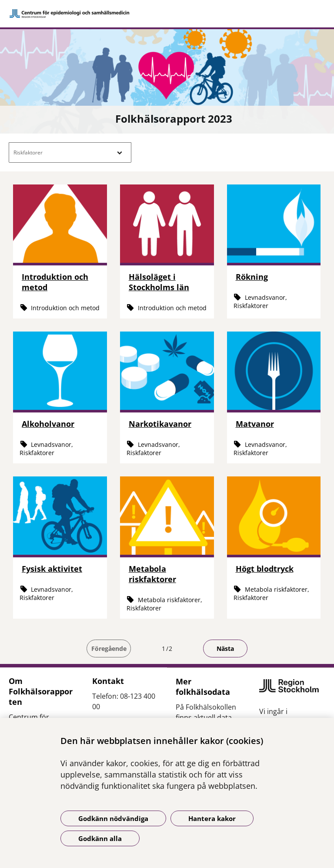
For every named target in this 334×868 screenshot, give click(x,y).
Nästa (225, 648)
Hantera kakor (212, 818)
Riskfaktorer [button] (28, 152)
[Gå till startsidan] (167, 13)
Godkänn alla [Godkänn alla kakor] (100, 838)
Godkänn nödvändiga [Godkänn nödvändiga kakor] (113, 818)
